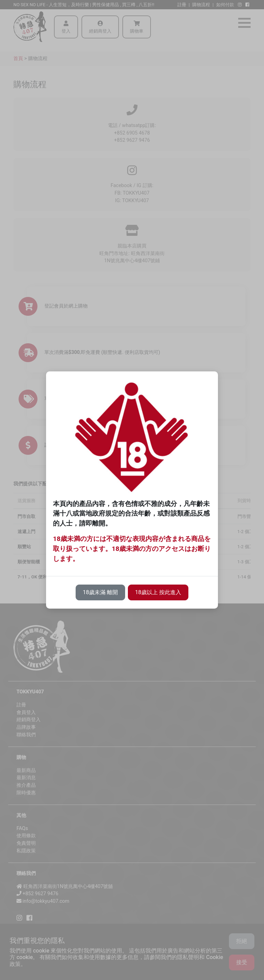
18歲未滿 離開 (100, 592)
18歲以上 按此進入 (158, 592)
